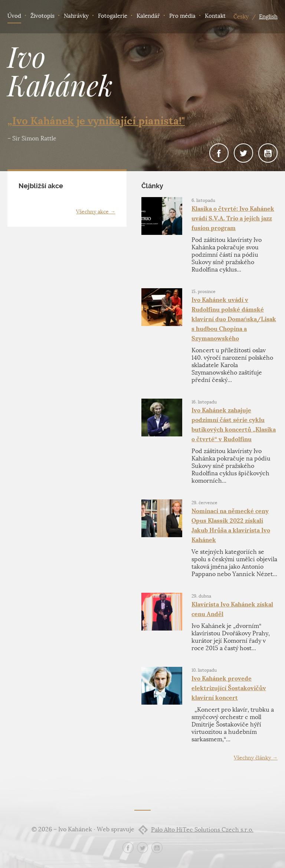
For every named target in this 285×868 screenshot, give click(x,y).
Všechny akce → (96, 212)
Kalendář (148, 16)
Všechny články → (256, 758)
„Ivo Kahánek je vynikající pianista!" (96, 121)
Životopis (42, 16)
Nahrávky (76, 16)
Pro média (182, 16)
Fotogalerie (113, 16)
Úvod (14, 16)
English (268, 17)
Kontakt (215, 16)
